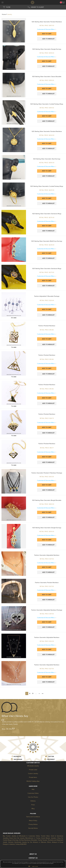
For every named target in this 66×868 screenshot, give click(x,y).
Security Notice (33, 828)
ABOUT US (33, 854)
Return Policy (33, 821)
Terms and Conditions (33, 817)
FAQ (33, 789)
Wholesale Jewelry (33, 766)
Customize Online (33, 793)
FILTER (8, 7)
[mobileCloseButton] (3, 3)
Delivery (33, 801)
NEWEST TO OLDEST (37, 7)
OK (29, 866)
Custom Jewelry (33, 774)
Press (33, 805)
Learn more (35, 866)
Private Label (33, 770)
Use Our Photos (33, 797)
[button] (63, 2)
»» (43, 693)
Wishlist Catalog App (33, 781)
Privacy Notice (33, 824)
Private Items (33, 777)
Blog (33, 809)
